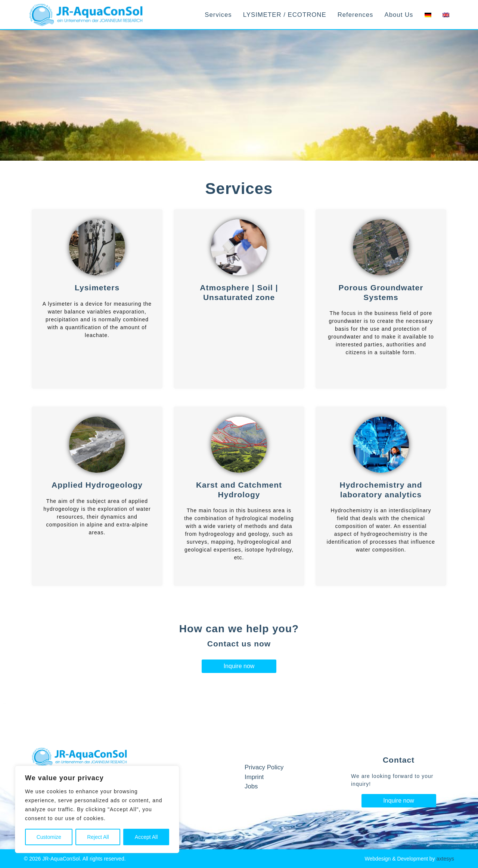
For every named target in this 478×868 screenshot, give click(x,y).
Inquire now (239, 666)
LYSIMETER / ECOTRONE (285, 15)
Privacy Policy (264, 767)
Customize (49, 837)
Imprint (254, 777)
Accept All (146, 837)
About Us (399, 15)
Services (218, 15)
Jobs (251, 786)
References (356, 15)
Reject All (98, 837)
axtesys (445, 859)
